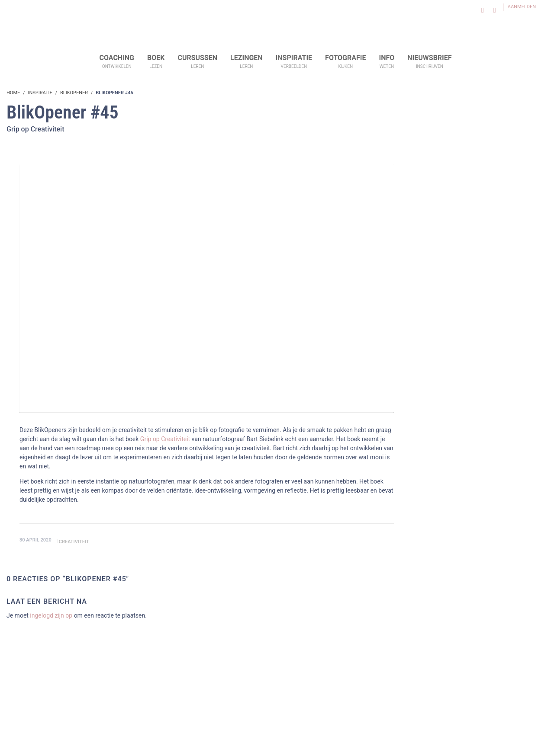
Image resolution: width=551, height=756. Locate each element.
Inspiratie (40, 93)
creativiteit (74, 542)
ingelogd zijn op (51, 615)
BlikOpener (74, 93)
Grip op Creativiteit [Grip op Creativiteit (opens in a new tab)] (165, 439)
